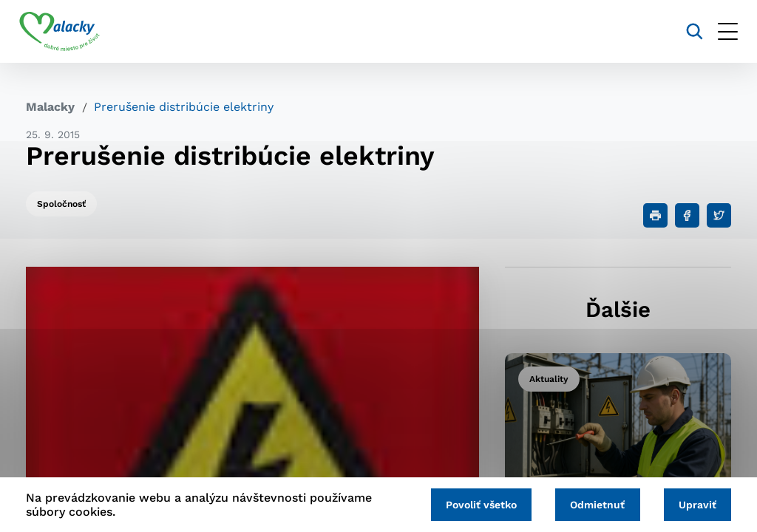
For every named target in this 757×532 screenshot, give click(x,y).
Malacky (50, 107)
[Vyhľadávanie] (688, 31)
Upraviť (696, 504)
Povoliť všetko (475, 504)
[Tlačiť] (655, 215)
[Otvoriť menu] (721, 31)
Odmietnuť (594, 504)
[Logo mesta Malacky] (66, 32)
